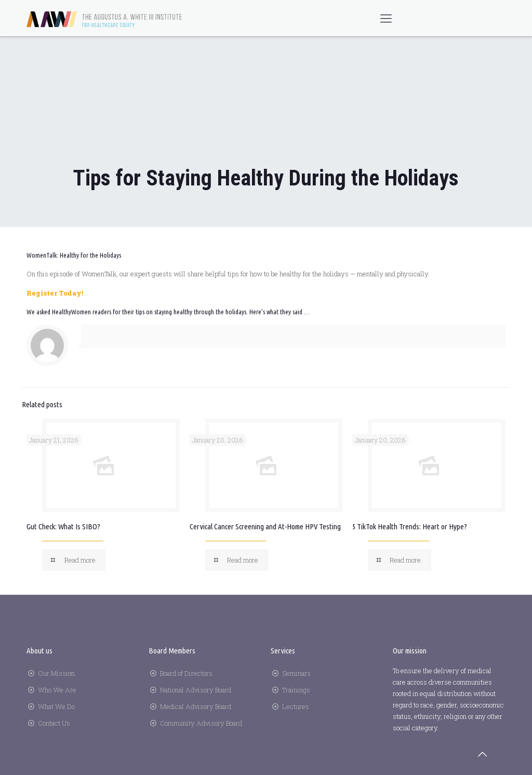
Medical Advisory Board (196, 706)
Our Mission (56, 673)
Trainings (296, 690)
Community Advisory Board (201, 723)
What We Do (56, 706)
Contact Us (54, 723)
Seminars (296, 673)
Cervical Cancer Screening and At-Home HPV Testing (265, 526)
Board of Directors (186, 673)
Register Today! (55, 293)
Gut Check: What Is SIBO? (63, 526)
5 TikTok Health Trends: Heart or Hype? (410, 526)
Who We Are (57, 690)
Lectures (296, 706)
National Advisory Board (196, 690)
